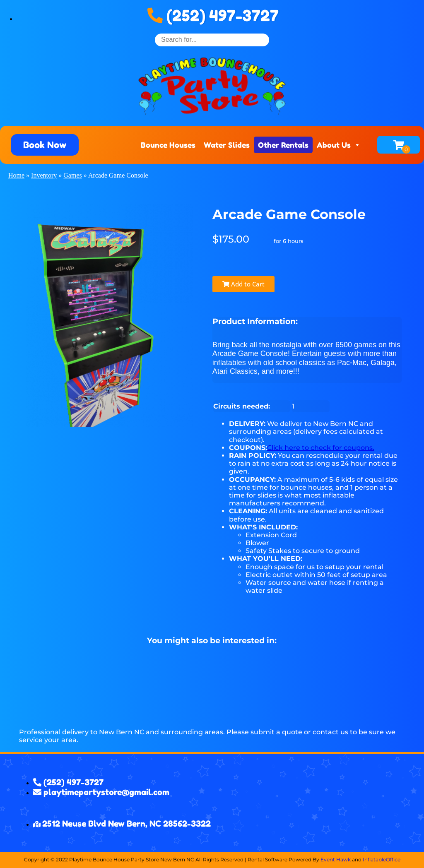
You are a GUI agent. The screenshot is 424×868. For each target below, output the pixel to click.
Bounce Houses (168, 145)
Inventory (44, 175)
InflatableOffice (382, 860)
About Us (339, 145)
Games (72, 175)
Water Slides (227, 145)
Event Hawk (336, 860)
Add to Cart (243, 284)
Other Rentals (283, 145)
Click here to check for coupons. (321, 448)
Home (16, 175)
